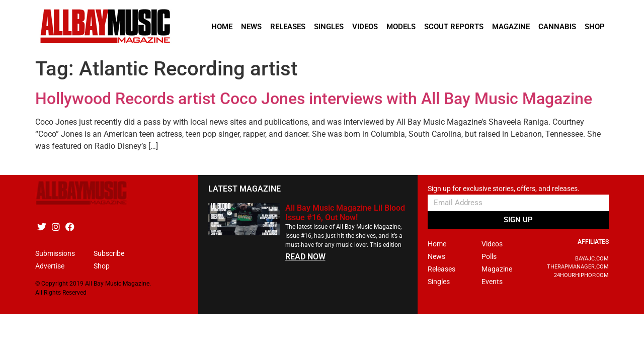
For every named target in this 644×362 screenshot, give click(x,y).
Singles (329, 27)
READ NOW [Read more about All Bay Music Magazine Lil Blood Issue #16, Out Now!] (305, 257)
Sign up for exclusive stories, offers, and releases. (504, 189)
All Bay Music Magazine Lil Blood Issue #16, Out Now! (345, 213)
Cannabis (557, 27)
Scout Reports (454, 27)
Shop (595, 27)
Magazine (511, 27)
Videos (365, 27)
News (251, 27)
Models (401, 27)
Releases (288, 27)
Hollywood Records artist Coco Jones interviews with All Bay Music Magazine (314, 99)
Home (222, 27)
